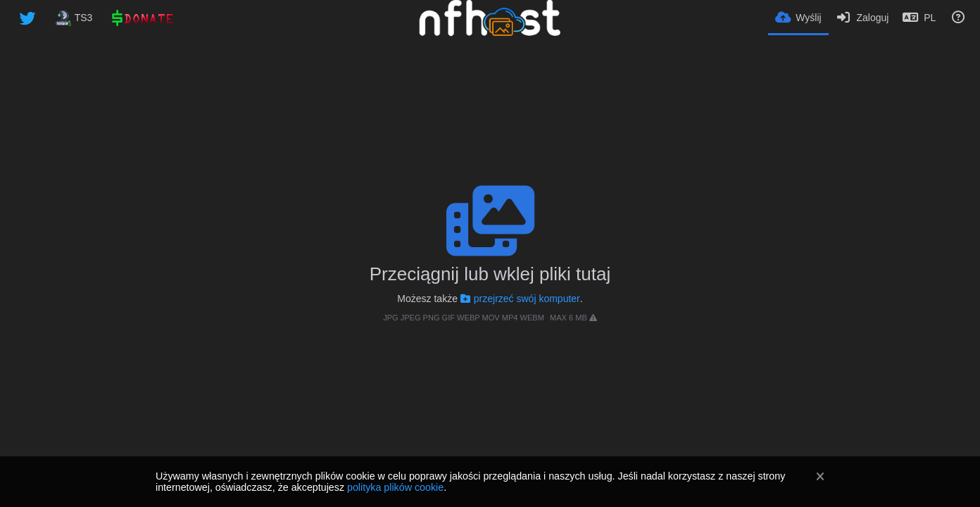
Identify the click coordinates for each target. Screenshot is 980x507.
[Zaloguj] (862, 18)
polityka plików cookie (395, 487)
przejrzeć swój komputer (520, 299)
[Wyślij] (798, 17)
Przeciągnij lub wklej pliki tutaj (490, 274)
